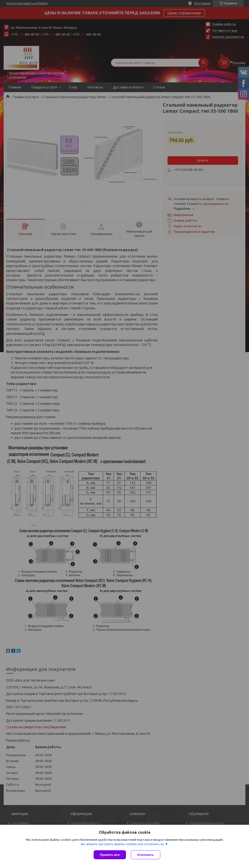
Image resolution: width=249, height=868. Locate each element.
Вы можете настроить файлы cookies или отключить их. (123, 844)
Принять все (110, 855)
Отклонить (146, 855)
